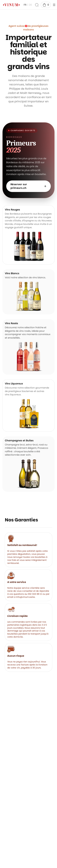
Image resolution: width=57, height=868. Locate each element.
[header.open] (54, 5)
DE (30, 5)
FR (25, 5)
